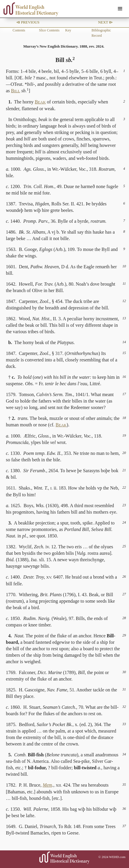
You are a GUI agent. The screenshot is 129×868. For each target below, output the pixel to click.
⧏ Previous (28, 22)
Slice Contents (49, 30)
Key (68, 30)
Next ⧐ (105, 22)
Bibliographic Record (101, 33)
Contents (19, 30)
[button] (120, 9)
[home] (29, 9)
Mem (47, 785)
